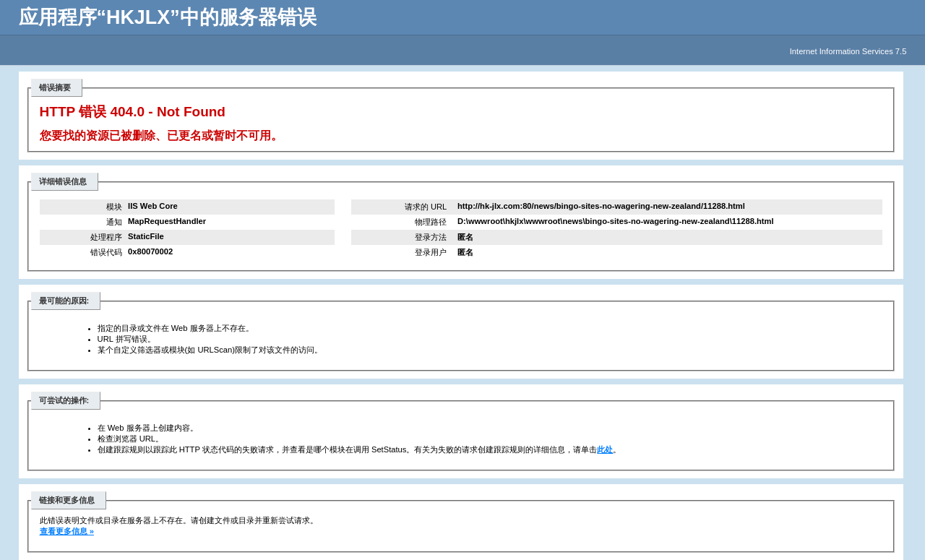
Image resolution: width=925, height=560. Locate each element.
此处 (605, 449)
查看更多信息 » (67, 531)
